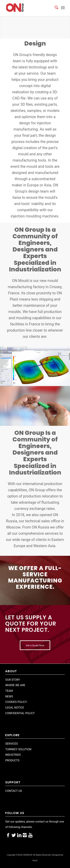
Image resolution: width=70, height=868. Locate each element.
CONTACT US (14, 791)
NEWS (9, 696)
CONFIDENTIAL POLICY (20, 713)
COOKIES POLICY (16, 702)
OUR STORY (13, 680)
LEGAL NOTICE (15, 708)
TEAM (9, 691)
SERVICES (11, 744)
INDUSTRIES (13, 755)
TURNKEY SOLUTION (18, 749)
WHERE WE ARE (15, 685)
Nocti (35, 861)
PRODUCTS (12, 760)
